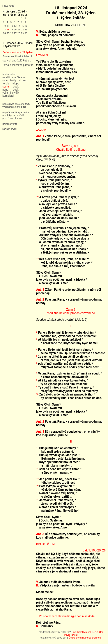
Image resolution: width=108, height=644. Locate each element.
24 (4, 33)
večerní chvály (11, 93)
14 (19, 26)
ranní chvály (9, 80)
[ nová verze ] (9, 6)
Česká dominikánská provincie (85, 638)
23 (26, 30)
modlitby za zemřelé (13, 115)
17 (4, 30)
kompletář (8, 96)
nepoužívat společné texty (16, 104)
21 (19, 30)
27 (15, 33)
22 (22, 30)
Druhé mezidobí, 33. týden (18, 52)
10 (4, 26)
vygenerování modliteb (14, 107)
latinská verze (10, 124)
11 (8, 26)
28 (19, 33)
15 (22, 26)
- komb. (23, 80)
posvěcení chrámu (12, 118)
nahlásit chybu (9, 129)
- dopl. (15, 84)
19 (12, 30)
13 (15, 26)
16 (26, 26)
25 (8, 33)
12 (12, 26)
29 (22, 33)
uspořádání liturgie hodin (16, 113)
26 (12, 33)
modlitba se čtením (14, 77)
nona (5, 90)
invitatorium (9, 74)
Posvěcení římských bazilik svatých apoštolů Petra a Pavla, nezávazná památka (18, 61)
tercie (6, 84)
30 (26, 33)
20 (15, 30)
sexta (6, 87)
